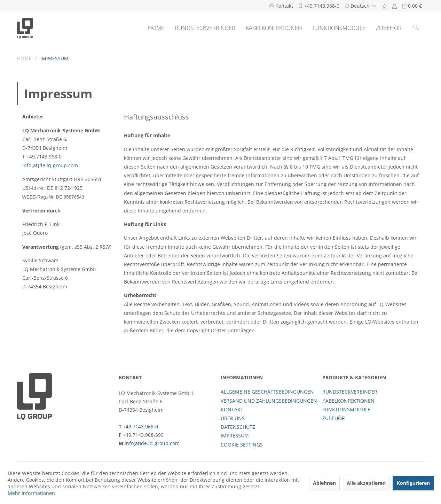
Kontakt (232, 409)
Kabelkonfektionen (348, 401)
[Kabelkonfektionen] (274, 28)
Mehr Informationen (31, 493)
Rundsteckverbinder (350, 392)
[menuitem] (385, 6)
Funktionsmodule (346, 409)
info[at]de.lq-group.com (50, 165)
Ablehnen (324, 483)
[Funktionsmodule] (339, 28)
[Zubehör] (389, 28)
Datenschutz (238, 427)
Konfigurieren (413, 483)
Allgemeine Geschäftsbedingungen (267, 392)
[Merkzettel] (385, 6)
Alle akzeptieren (366, 483)
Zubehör (334, 418)
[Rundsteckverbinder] (205, 28)
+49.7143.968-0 (140, 427)
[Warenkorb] (412, 6)
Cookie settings (242, 445)
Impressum (235, 436)
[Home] (156, 28)
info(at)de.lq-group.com (152, 443)
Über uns (233, 418)
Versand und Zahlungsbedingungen (269, 401)
